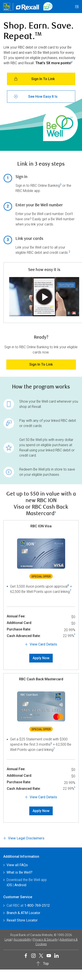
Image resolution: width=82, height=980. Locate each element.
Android (20, 885)
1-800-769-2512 (37, 905)
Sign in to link (41, 364)
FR (77, 7)
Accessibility (22, 940)
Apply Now (41, 658)
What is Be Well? (19, 872)
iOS (9, 885)
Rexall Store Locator (22, 920)
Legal (8, 940)
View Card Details (43, 644)
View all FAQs (17, 865)
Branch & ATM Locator (23, 913)
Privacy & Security (45, 940)
